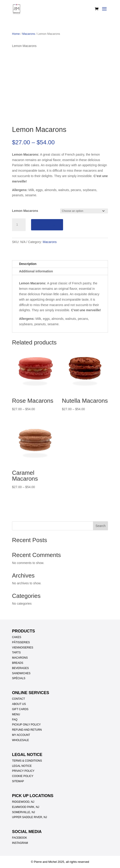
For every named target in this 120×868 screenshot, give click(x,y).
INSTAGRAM (20, 843)
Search (100, 526)
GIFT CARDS (20, 709)
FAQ (15, 720)
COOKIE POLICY (23, 776)
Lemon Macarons (25, 211)
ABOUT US (19, 704)
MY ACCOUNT (21, 735)
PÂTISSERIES (21, 642)
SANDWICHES (21, 673)
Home (16, 34)
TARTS (16, 653)
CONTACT (18, 699)
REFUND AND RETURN (27, 730)
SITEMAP (18, 781)
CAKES (17, 637)
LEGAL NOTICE (22, 766)
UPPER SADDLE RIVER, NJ (29, 817)
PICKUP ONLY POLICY (26, 725)
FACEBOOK (20, 838)
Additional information (36, 271)
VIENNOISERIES (23, 648)
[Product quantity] (19, 225)
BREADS (18, 663)
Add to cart (47, 225)
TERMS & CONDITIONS (27, 761)
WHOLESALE (21, 740)
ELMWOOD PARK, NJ (26, 807)
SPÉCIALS (19, 678)
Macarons (29, 34)
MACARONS (20, 658)
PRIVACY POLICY (23, 771)
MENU (16, 714)
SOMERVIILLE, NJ (23, 812)
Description (28, 264)
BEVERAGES (20, 668)
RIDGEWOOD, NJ (23, 802)
